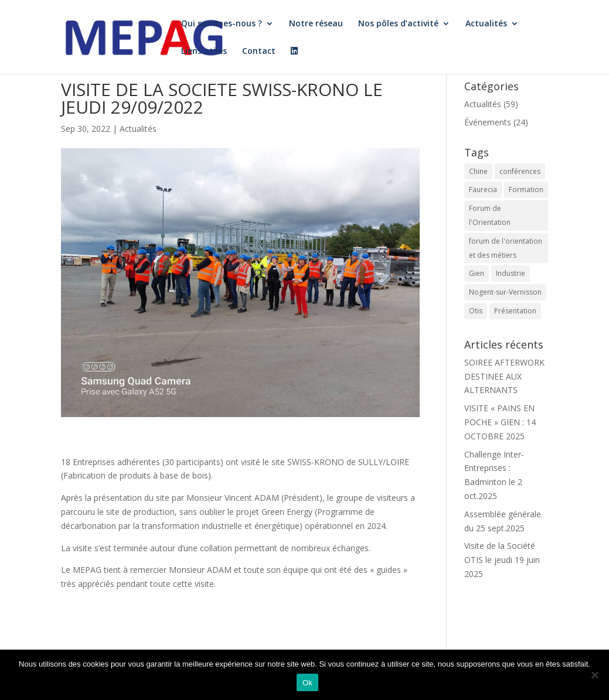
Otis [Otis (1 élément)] (476, 311)
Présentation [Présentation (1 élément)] (515, 311)
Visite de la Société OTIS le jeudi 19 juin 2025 (502, 560)
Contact (259, 52)
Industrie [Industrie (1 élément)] (511, 273)
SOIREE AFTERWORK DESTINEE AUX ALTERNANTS (504, 376)
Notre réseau (316, 24)
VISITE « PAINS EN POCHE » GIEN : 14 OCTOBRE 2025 (500, 422)
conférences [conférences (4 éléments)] (520, 171)
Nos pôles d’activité (398, 24)
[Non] (594, 675)
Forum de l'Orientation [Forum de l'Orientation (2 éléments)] (490, 215)
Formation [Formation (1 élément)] (526, 189)
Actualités (486, 24)
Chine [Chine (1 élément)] (478, 171)
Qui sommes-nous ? (222, 24)
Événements (488, 122)
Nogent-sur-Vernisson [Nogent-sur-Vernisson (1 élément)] (505, 292)
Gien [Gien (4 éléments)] (477, 273)
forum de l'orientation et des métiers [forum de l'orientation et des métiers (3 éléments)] (506, 248)
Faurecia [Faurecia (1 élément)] (483, 189)
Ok (307, 683)
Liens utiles (204, 52)
